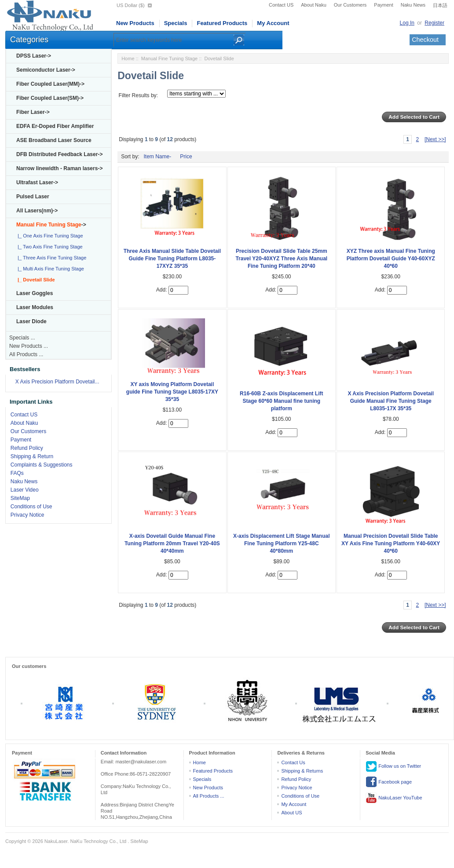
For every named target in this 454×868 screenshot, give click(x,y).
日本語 (440, 5)
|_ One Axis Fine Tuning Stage (49, 236)
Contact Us (293, 762)
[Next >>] (435, 139)
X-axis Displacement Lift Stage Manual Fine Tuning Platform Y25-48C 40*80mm (281, 543)
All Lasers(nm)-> (37, 211)
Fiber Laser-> (33, 112)
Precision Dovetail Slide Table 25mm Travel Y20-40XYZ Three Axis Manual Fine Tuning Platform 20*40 (281, 259)
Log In (407, 23)
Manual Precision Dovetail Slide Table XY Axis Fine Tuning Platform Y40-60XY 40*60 (391, 543)
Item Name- (158, 157)
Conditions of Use (31, 507)
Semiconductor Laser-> (46, 70)
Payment (383, 5)
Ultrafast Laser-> (37, 182)
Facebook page (389, 782)
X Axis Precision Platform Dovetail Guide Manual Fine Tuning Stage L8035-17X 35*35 (391, 401)
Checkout (425, 40)
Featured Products (222, 23)
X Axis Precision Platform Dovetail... (57, 382)
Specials (176, 23)
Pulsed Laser (33, 197)
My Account (273, 23)
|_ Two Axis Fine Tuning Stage (49, 247)
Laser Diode (31, 321)
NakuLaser (56, 841)
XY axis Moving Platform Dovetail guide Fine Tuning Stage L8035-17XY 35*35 (172, 392)
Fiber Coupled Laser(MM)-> (50, 84)
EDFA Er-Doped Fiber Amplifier (55, 126)
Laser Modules (35, 307)
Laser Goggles (35, 293)
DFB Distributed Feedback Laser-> (59, 154)
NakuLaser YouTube (394, 798)
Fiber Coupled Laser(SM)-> (50, 98)
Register (434, 23)
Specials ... (22, 338)
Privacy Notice (27, 515)
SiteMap (20, 498)
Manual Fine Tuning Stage (169, 58)
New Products (135, 23)
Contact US (281, 5)
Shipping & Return (32, 456)
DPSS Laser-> (34, 56)
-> (51, 225)
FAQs (17, 473)
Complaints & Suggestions (42, 465)
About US (291, 813)
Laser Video (25, 490)
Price (186, 157)
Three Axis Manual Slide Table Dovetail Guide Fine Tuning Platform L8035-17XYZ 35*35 (172, 259)
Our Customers (350, 5)
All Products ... (26, 354)
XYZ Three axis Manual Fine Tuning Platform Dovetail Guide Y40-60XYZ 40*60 (391, 259)
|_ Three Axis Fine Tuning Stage (51, 258)
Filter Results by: (138, 95)
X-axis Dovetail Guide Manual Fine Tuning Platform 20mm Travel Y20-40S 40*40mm (172, 543)
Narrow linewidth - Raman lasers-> (59, 168)
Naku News (413, 5)
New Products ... (29, 346)
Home (128, 58)
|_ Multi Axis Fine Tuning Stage (49, 269)
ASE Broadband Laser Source (54, 140)
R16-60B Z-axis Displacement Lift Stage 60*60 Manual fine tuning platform (281, 401)
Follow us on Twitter (393, 766)
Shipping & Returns (302, 771)
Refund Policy (27, 448)
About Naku (313, 5)
